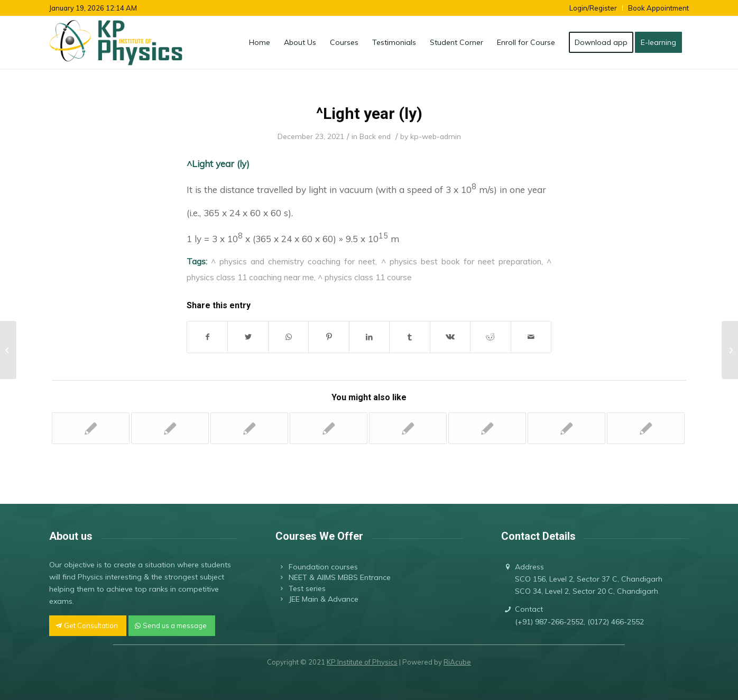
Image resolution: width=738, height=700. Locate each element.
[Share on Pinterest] (329, 337)
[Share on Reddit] (490, 337)
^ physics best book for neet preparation (461, 261)
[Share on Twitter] (248, 337)
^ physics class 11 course (365, 277)
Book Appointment (658, 8)
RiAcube (457, 662)
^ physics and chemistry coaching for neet (293, 261)
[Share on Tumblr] (409, 337)
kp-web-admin (436, 136)
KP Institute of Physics (362, 662)
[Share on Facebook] (207, 337)
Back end (375, 136)
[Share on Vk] (450, 337)
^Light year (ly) (369, 113)
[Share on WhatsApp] (288, 337)
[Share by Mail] (531, 337)
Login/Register (593, 8)
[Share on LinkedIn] (369, 337)
